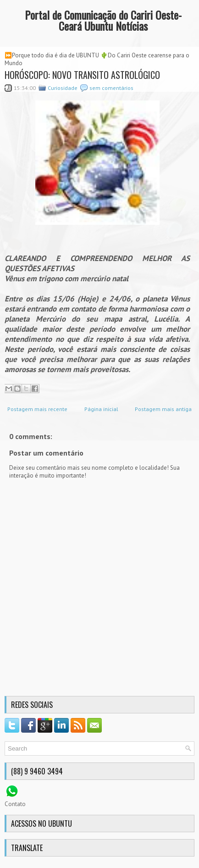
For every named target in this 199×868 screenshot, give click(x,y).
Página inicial (101, 409)
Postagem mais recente (37, 409)
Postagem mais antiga (163, 409)
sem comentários (111, 88)
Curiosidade (63, 88)
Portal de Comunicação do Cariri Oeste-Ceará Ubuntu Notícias (103, 20)
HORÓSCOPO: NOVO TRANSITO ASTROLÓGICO (82, 75)
